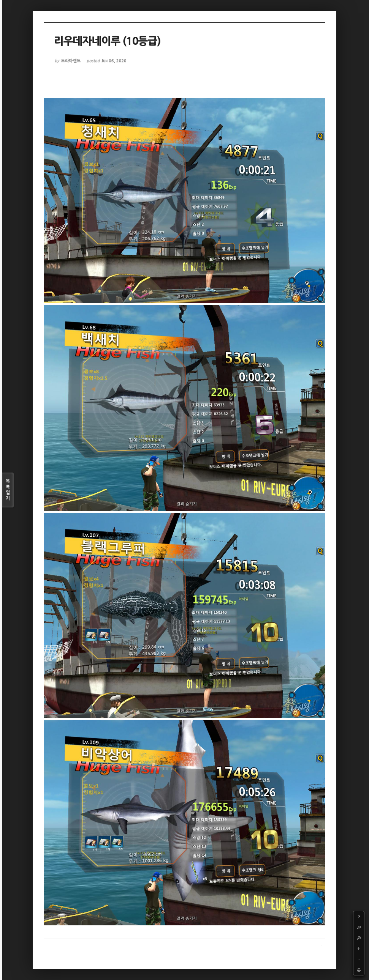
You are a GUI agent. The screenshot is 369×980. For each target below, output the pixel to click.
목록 (8, 490)
